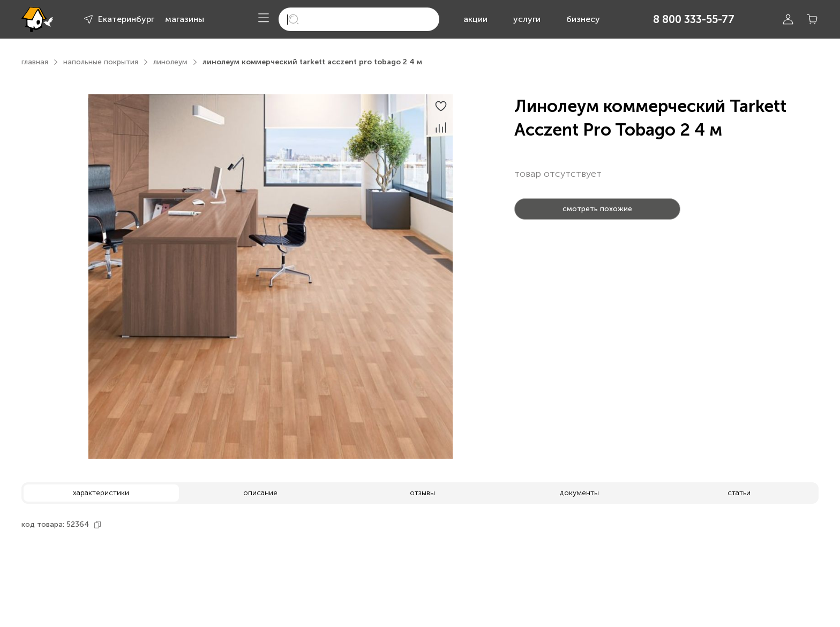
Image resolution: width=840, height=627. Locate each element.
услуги (527, 19)
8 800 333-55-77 (694, 19)
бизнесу (583, 19)
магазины (185, 19)
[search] (359, 19)
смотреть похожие (597, 209)
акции (475, 19)
